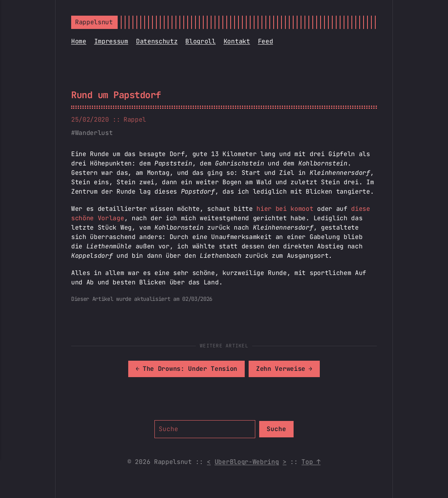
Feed (266, 41)
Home (79, 41)
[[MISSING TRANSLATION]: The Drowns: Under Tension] (186, 369)
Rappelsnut (94, 22)
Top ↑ (311, 462)
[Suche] (205, 429)
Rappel (135, 120)
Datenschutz (157, 41)
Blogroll (200, 41)
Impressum (111, 41)
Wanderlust (94, 133)
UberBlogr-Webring (247, 462)
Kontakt (237, 41)
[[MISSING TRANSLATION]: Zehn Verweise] (284, 369)
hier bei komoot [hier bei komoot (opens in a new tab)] (285, 209)
